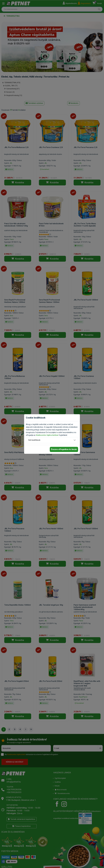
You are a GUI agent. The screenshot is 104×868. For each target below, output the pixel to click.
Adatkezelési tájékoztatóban (47, 435)
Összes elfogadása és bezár (64, 449)
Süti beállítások (34, 440)
